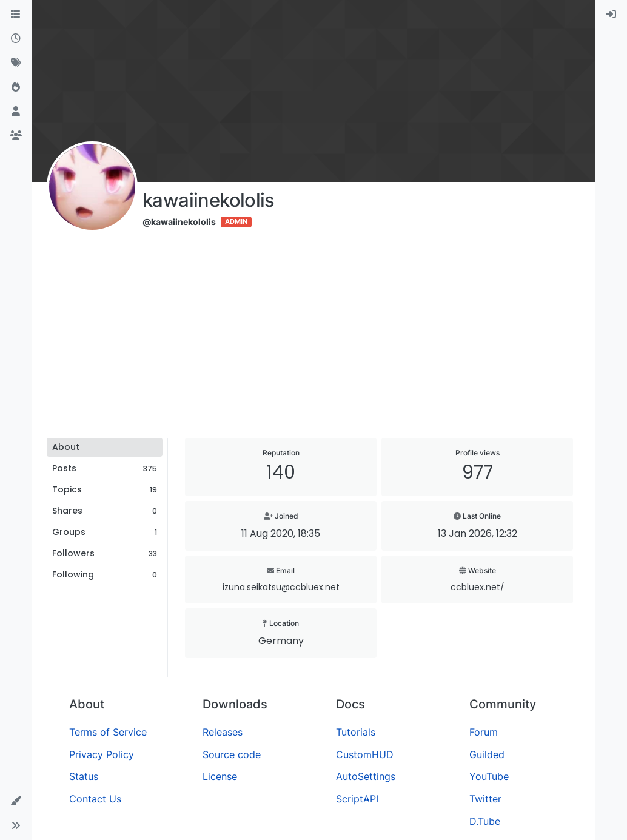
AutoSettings (366, 776)
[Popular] (16, 87)
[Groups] (16, 136)
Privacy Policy (102, 754)
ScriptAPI (357, 799)
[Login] (611, 15)
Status (84, 776)
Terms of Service (108, 732)
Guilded (487, 754)
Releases (223, 732)
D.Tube (485, 821)
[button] (16, 801)
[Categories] (16, 15)
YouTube (489, 776)
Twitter (485, 799)
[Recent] (16, 39)
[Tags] (16, 63)
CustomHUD (365, 754)
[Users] (16, 112)
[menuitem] (611, 15)
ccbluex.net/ (478, 587)
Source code (232, 754)
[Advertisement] (313, 347)
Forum (484, 732)
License (220, 776)
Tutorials (356, 732)
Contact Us (95, 799)
